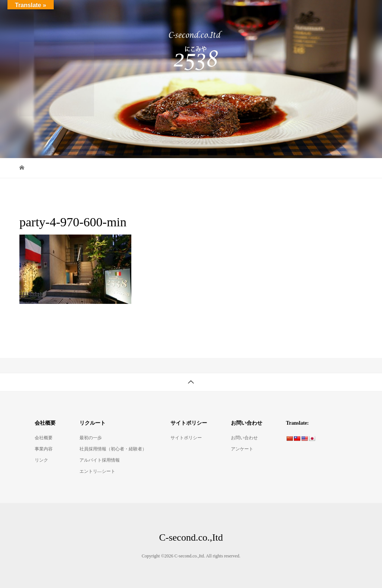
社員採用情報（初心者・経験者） (113, 449)
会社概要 (44, 438)
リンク (41, 460)
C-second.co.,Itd (53, 11)
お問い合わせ (244, 438)
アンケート (242, 449)
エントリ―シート (97, 471)
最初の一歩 (91, 438)
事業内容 (44, 449)
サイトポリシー (186, 438)
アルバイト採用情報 (100, 460)
